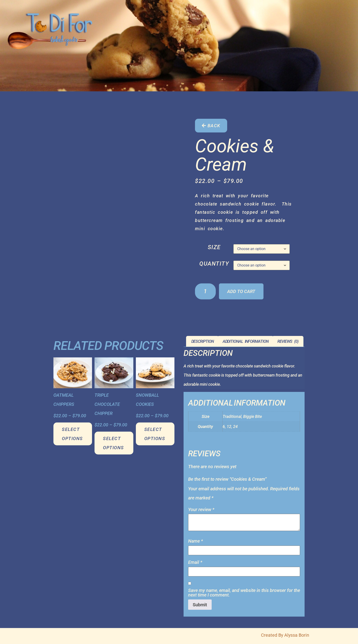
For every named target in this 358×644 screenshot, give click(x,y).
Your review (201, 509)
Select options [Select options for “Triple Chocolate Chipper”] (113, 443)
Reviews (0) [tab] (288, 341)
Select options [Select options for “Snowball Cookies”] (155, 434)
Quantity (214, 264)
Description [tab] (203, 341)
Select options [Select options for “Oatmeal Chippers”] (72, 434)
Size (214, 247)
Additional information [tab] (246, 341)
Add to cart (241, 291)
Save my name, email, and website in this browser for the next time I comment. (244, 593)
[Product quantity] (205, 291)
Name (196, 541)
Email (195, 562)
